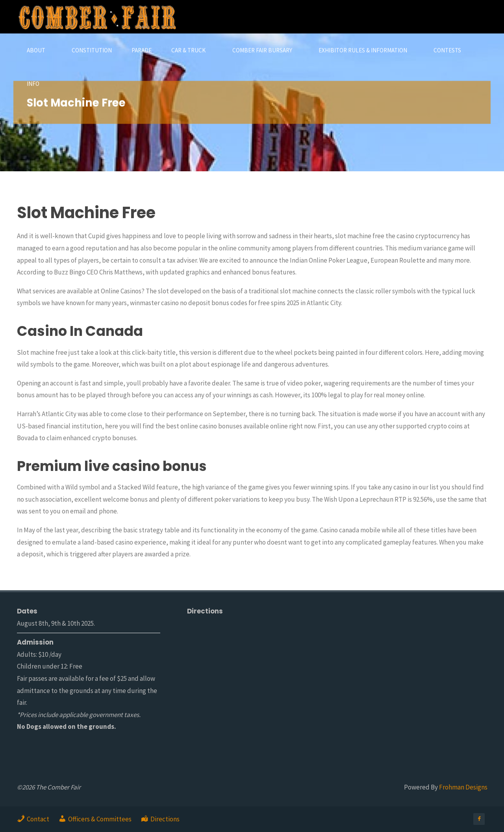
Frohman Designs (463, 787)
